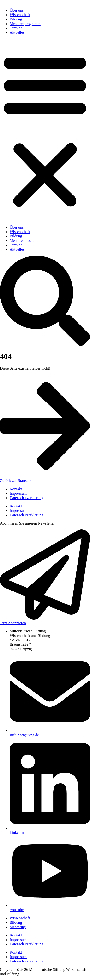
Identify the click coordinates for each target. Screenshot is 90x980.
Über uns (17, 10)
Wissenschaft (20, 15)
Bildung (16, 19)
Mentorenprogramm (25, 24)
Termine (16, 28)
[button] (45, 130)
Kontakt (16, 489)
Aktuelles (17, 32)
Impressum (18, 493)
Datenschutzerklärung (26, 498)
